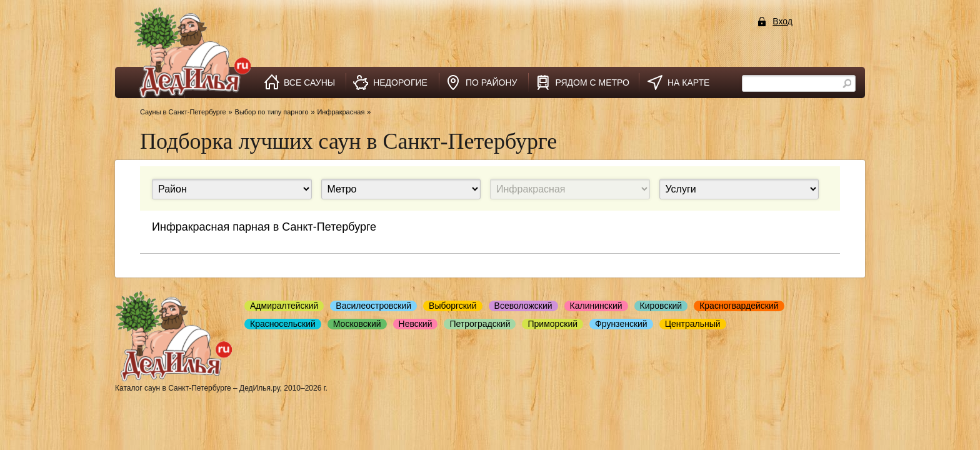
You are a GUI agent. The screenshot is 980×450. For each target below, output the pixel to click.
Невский (416, 324)
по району (492, 82)
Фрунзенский (621, 324)
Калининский (596, 306)
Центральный (693, 324)
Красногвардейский (739, 306)
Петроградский (480, 324)
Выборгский (453, 306)
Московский (357, 324)
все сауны (309, 82)
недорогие (400, 82)
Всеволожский (523, 306)
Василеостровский (373, 306)
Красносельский (283, 324)
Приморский (552, 324)
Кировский (661, 306)
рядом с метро (592, 82)
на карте (688, 82)
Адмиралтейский (284, 306)
